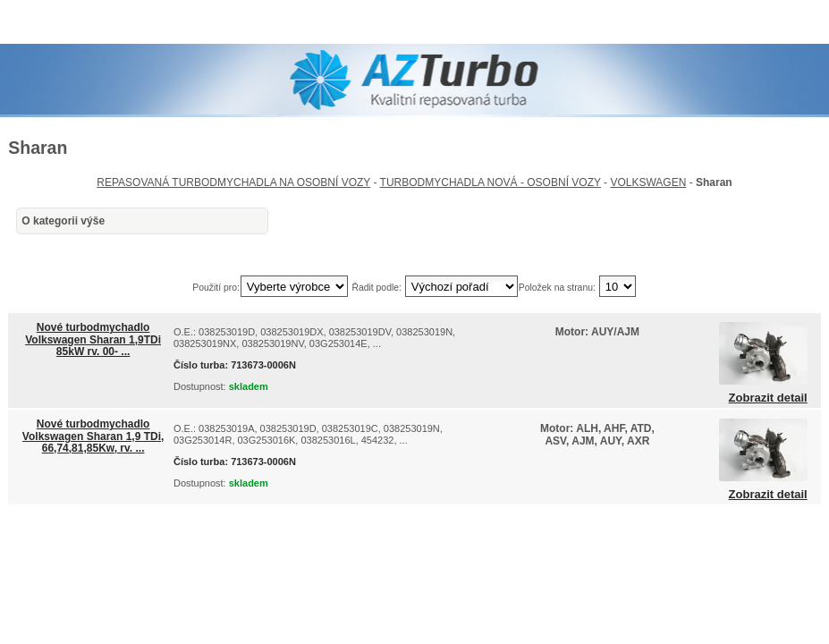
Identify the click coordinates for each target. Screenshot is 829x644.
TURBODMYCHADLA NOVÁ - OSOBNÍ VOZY (491, 182)
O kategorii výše (63, 221)
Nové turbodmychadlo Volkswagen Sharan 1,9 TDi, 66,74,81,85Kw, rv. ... (93, 436)
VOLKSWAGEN (648, 182)
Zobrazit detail (768, 398)
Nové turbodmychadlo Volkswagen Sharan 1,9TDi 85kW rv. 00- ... (93, 339)
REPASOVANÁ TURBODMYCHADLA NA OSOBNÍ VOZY (233, 182)
